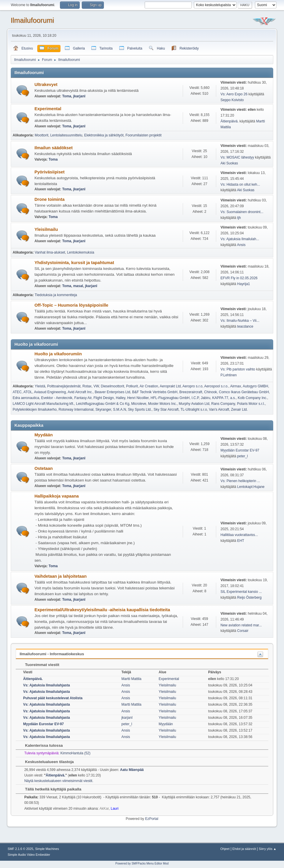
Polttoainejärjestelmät (64, 386)
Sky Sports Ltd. (140, 410)
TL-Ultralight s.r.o (194, 410)
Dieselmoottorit (113, 386)
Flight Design (104, 398)
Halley (120, 398)
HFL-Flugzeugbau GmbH (170, 398)
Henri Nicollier (138, 398)
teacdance (245, 326)
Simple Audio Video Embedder (29, 855)
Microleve (139, 404)
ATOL (28, 392)
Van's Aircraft (219, 410)
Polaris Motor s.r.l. (251, 404)
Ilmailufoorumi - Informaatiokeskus (52, 654)
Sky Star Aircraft (166, 410)
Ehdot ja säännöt (244, 849)
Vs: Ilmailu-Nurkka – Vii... (240, 321)
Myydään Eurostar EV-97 (240, 450)
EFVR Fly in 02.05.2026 (239, 278)
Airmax (236, 386)
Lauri (115, 809)
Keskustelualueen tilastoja (46, 762)
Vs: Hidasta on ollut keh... (240, 185)
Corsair (243, 631)
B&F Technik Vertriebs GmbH (155, 392)
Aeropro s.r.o (192, 386)
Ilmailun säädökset (53, 148)
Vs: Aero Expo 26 (234, 94)
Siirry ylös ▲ (267, 849)
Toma (67, 96)
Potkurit (132, 386)
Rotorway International (76, 410)
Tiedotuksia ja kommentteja (56, 295)
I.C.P (195, 398)
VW (96, 386)
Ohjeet (225, 849)
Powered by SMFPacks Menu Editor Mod (142, 863)
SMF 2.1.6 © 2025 (20, 849)
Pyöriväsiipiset (49, 172)
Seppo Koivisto (232, 100)
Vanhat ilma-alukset (50, 252)
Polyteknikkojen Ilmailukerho (34, 410)
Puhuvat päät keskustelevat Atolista (53, 698)
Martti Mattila (131, 679)
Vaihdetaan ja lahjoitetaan (60, 576)
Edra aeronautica (26, 398)
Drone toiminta (49, 199)
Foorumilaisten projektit (143, 135)
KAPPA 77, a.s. (224, 398)
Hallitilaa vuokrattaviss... (239, 535)
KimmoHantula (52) (76, 753)
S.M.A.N (120, 410)
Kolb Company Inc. (252, 398)
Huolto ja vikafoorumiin (58, 354)
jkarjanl (79, 96)
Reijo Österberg (249, 598)
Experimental (48, 109)
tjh (239, 218)
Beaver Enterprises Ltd (112, 392)
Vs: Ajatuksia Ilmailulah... (240, 239)
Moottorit (41, 135)
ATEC (17, 392)
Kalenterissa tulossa (41, 745)
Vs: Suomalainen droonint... (242, 212)
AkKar (104, 809)
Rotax (87, 386)
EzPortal (152, 819)
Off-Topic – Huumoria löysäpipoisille (71, 305)
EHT (241, 541)
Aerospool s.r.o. (216, 386)
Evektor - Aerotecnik (57, 398)
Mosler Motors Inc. (163, 404)
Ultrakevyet (46, 85)
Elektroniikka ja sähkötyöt (104, 135)
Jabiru (206, 398)
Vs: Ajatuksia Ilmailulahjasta (46, 685)
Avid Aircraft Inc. (80, 392)
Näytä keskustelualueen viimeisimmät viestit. (59, 781)
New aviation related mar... (241, 625)
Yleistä (40, 386)
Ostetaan (44, 468)
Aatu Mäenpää (132, 770)
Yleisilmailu (46, 229)
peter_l (243, 456)
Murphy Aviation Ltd (194, 404)
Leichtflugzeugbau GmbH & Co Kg (103, 404)
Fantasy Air (83, 398)
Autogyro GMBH (255, 386)
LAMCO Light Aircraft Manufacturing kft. (43, 404)
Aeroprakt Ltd (170, 386)
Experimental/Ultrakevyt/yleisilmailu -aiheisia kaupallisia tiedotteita (102, 610)
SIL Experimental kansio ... (241, 592)
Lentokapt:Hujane (251, 487)
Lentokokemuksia (80, 252)
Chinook (211, 392)
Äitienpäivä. (230, 121)
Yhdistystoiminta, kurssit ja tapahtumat (74, 263)
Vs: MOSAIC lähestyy (237, 157)
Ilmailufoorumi (32, 20)
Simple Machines (47, 849)
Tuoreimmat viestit (39, 665)
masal (78, 286)
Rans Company (223, 404)
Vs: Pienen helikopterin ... (240, 481)
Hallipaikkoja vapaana (56, 496)
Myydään (44, 435)
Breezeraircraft (191, 392)
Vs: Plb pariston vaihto (238, 369)
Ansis (241, 245)
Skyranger (103, 410)
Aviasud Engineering (50, 392)
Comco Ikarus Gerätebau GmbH (244, 392)
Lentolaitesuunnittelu (66, 135)
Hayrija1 (244, 284)
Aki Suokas (229, 163)
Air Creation (149, 386)
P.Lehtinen (229, 375)
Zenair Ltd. (239, 410)
